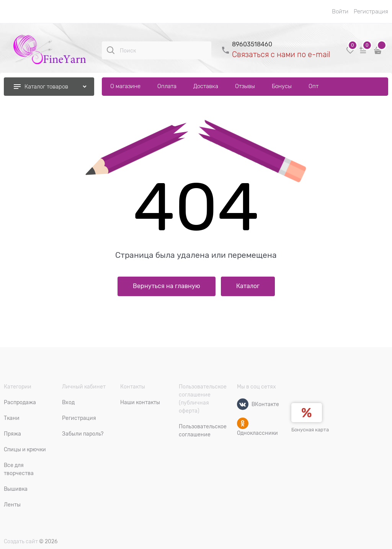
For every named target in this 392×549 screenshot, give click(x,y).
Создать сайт (21, 541)
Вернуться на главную (167, 286)
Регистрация (371, 11)
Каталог (248, 286)
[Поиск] (111, 50)
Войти (340, 11)
